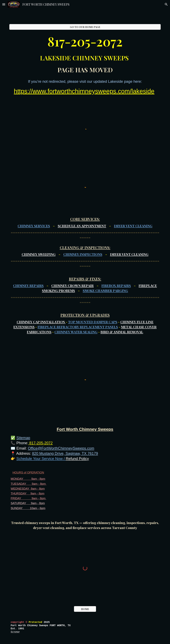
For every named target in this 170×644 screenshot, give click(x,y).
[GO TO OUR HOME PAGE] (85, 27)
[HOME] (85, 609)
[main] (85, 53)
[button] (4, 4)
